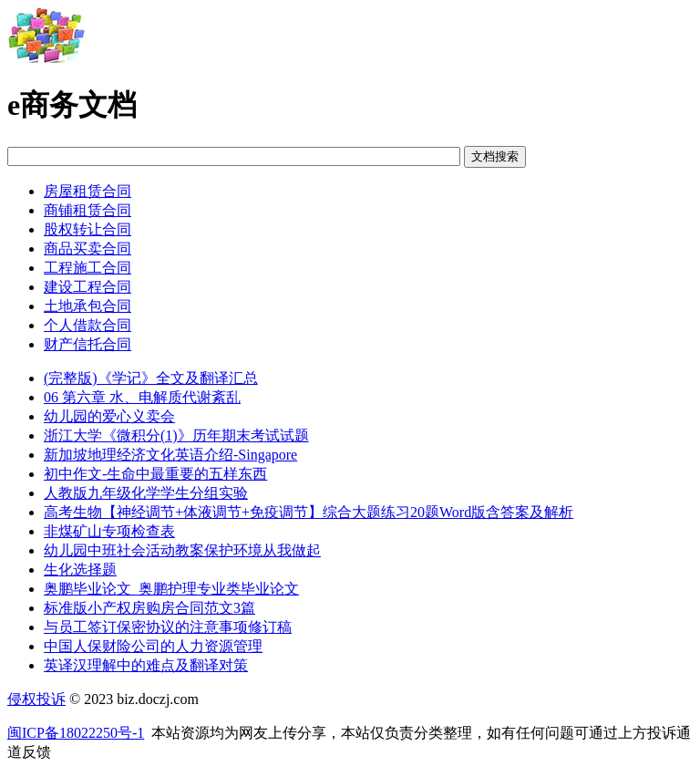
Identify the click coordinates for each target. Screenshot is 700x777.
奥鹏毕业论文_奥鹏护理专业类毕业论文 (171, 589)
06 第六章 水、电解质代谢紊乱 (142, 397)
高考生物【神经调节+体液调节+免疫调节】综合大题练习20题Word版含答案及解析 (309, 512)
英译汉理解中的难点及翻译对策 (146, 665)
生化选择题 (80, 570)
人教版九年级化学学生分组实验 (146, 493)
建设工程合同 (87, 287)
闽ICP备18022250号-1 (76, 733)
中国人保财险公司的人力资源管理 (153, 646)
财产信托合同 (87, 344)
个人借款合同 (87, 325)
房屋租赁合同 (87, 191)
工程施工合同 (87, 268)
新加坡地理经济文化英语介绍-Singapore (170, 455)
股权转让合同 (87, 229)
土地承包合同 (87, 306)
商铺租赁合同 (87, 210)
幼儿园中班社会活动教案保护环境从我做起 (182, 550)
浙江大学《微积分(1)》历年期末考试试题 (176, 435)
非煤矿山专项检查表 (109, 531)
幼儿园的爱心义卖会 (109, 416)
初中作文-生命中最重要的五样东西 (155, 474)
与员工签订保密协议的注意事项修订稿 (168, 627)
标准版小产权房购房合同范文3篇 (149, 608)
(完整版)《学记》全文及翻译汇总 (151, 378)
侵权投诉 (36, 699)
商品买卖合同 (87, 249)
